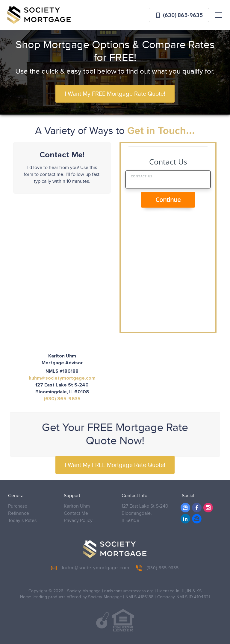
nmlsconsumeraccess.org (129, 591)
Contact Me (76, 513)
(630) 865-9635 (179, 15)
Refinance (19, 513)
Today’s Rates (22, 521)
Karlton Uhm (77, 506)
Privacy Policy (78, 521)
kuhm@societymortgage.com (62, 378)
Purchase (18, 506)
